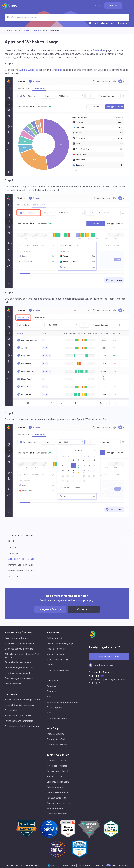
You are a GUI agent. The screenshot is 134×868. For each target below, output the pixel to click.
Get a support (122, 23)
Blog (49, 697)
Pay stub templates (56, 798)
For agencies (11, 710)
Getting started (54, 638)
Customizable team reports (18, 662)
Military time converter (58, 792)
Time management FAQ (58, 670)
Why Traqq (53, 728)
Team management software (19, 678)
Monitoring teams (31, 30)
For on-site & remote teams (18, 716)
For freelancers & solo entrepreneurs (23, 726)
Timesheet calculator (57, 814)
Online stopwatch (55, 787)
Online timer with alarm (58, 782)
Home (7, 30)
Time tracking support (58, 718)
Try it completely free (109, 656)
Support (17, 30)
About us (51, 686)
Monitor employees (56, 654)
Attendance (14, 577)
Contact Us (84, 609)
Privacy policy (84, 865)
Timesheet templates (57, 766)
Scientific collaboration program (63, 702)
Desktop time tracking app (60, 643)
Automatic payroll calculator (19, 668)
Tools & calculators (58, 755)
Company (52, 680)
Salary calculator (55, 808)
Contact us (52, 691)
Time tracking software (16, 638)
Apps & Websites (96, 50)
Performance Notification (21, 565)
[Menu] (129, 6)
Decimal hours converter (59, 803)
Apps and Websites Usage (21, 559)
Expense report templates (59, 771)
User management (14, 684)
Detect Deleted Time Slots (21, 571)
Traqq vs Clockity (55, 734)
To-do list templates (57, 760)
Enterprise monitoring (57, 659)
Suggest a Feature (50, 609)
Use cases (11, 694)
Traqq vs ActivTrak (56, 739)
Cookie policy (69, 865)
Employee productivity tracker (20, 643)
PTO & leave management (17, 673)
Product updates (55, 707)
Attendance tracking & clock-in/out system (22, 656)
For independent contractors (19, 721)
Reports (51, 665)
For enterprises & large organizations (23, 700)
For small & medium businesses (20, 705)
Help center (54, 633)
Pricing (50, 713)
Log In (97, 6)
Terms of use (98, 865)
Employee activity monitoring (19, 649)
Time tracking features (18, 633)
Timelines (57, 70)
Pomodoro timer (55, 776)
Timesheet (14, 553)
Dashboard (14, 541)
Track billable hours (56, 649)
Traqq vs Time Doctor (57, 744)
